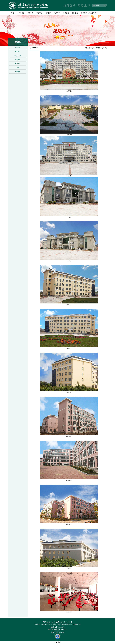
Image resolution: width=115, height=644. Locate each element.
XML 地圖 (58, 642)
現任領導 (18, 52)
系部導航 (39, 13)
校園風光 (18, 72)
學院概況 (21, 13)
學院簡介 (18, 48)
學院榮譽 (18, 60)
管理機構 (48, 13)
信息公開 (84, 13)
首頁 (12, 13)
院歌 (18, 68)
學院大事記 (18, 56)
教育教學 (57, 13)
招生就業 (75, 13)
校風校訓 (18, 64)
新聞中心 (30, 13)
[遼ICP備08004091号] (66, 622)
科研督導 (66, 13)
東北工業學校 (93, 13)
